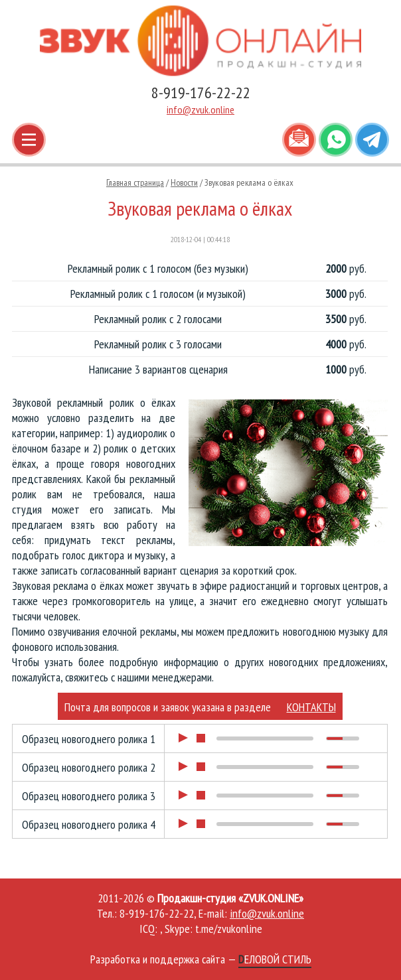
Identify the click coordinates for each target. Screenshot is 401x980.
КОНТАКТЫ (311, 707)
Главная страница (135, 182)
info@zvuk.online (200, 109)
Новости (184, 182)
